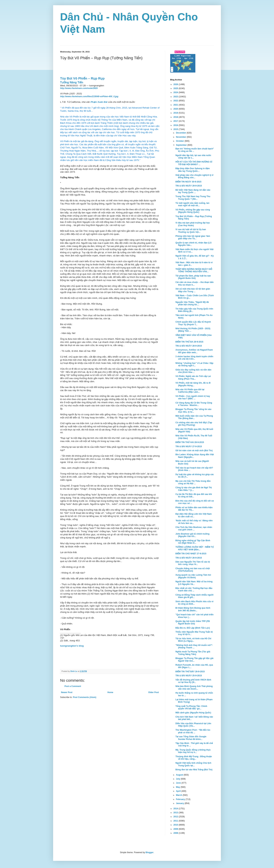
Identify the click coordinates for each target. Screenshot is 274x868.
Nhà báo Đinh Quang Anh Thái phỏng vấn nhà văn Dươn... (194, 687)
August (180, 775)
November (181, 137)
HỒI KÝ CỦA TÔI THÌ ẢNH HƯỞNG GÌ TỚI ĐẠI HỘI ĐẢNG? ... (194, 163)
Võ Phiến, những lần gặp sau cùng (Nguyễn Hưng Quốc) (193, 211)
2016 (176, 125)
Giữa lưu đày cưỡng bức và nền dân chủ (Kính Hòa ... (193, 371)
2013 (176, 813)
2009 (176, 829)
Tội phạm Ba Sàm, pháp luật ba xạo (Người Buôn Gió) (193, 277)
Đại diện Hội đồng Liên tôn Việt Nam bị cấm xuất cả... (194, 515)
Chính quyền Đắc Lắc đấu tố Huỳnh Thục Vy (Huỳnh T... (193, 323)
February (181, 799)
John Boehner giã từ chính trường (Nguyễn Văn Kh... (192, 535)
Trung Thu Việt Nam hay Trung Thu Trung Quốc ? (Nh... (193, 198)
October (180, 141)
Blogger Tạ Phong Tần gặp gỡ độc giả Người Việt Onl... (194, 660)
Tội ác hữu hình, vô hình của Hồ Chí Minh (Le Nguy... (193, 640)
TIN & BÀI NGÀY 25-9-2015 (189, 676)
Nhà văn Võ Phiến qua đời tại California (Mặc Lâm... (190, 391)
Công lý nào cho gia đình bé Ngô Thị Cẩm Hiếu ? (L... (194, 489)
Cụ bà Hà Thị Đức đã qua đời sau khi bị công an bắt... (194, 495)
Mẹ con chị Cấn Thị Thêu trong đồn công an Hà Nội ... (193, 482)
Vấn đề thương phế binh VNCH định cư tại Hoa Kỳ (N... (193, 681)
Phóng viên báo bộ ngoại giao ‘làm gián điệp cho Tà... (193, 237)
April (179, 791)
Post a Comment (73, 686)
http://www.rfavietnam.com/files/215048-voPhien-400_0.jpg (89, 96)
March (179, 795)
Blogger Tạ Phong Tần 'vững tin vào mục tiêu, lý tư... (193, 410)
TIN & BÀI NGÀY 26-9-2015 (189, 558)
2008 (176, 833)
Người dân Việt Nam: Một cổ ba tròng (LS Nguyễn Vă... (194, 583)
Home (110, 692)
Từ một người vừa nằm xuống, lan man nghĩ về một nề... (192, 204)
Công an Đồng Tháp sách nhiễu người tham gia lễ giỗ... (194, 596)
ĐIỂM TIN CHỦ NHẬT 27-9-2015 (191, 554)
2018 (176, 117)
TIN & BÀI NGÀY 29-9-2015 (189, 186)
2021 (176, 105)
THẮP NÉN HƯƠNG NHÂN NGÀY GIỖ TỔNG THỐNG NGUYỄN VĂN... (194, 270)
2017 (176, 121)
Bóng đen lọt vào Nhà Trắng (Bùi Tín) (194, 770)
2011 (176, 821)
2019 (176, 113)
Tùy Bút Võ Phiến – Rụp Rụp (82, 78)
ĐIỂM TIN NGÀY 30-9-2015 (188, 182)
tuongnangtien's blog (72, 646)
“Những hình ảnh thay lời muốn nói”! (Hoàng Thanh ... (194, 646)
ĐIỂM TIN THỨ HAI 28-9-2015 (190, 442)
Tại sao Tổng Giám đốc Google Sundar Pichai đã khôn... (191, 738)
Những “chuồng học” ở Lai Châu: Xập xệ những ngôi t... (194, 364)
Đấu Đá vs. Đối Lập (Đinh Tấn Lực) (193, 628)
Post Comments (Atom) (84, 697)
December (181, 133)
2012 (176, 817)
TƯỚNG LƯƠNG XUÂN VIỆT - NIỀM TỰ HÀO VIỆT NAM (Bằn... (195, 548)
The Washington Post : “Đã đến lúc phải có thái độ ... (193, 731)
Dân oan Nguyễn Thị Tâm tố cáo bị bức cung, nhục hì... (193, 563)
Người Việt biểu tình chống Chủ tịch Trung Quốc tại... (193, 764)
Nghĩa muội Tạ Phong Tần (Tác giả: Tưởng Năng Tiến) (193, 653)
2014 (176, 809)
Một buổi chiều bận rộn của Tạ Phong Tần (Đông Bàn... (194, 417)
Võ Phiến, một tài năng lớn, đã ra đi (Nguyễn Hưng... (193, 384)
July (178, 779)
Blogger (149, 852)
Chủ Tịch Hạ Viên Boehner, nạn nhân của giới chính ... (194, 528)
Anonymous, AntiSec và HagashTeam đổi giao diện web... (194, 351)
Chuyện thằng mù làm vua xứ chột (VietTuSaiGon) (193, 570)
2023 (176, 97)
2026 (176, 84)
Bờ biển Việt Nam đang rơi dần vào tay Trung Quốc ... (193, 191)
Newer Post (67, 692)
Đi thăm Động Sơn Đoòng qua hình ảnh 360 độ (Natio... (193, 609)
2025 (176, 88)
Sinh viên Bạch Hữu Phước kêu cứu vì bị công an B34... (194, 603)
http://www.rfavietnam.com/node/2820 (79, 88)
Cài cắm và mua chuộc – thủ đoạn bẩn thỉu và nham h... (194, 283)
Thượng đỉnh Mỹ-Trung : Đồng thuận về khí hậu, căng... (194, 758)
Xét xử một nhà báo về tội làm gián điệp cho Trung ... (193, 290)
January (180, 803)
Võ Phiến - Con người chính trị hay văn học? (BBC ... (193, 397)
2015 (176, 129)
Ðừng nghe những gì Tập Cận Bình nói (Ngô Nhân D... (193, 542)
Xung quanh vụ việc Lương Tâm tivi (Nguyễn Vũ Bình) (193, 576)
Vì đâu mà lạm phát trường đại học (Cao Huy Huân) (193, 224)
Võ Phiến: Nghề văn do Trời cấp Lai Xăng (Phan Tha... (193, 377)
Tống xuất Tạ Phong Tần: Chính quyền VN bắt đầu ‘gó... (191, 707)
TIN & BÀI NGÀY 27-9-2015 (189, 446)
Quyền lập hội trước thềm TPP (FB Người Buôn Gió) (193, 622)
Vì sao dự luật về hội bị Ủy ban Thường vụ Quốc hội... (191, 231)
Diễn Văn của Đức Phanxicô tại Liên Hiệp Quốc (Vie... (193, 725)
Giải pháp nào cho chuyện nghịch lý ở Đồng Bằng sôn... (194, 176)
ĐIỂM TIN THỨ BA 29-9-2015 (189, 342)
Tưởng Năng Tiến (72, 82)
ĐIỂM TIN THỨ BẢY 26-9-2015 (190, 672)
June (179, 783)
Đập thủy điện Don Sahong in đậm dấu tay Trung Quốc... (193, 170)
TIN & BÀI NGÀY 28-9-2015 (189, 346)
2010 (176, 825)
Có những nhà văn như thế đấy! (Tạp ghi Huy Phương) (194, 424)
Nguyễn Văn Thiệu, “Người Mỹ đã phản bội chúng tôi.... (192, 303)
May (178, 787)
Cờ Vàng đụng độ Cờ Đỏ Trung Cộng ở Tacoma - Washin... (194, 404)
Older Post (154, 692)
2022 (176, 101)
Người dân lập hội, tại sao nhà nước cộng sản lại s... (193, 157)
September (182, 145)
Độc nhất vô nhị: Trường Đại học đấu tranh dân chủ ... (194, 589)
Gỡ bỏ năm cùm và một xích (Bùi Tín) (194, 451)
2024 (176, 92)
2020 (176, 109)
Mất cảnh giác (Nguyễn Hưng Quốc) (193, 713)
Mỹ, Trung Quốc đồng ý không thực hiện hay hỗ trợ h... (193, 751)
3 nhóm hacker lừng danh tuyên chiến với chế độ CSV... (194, 358)
